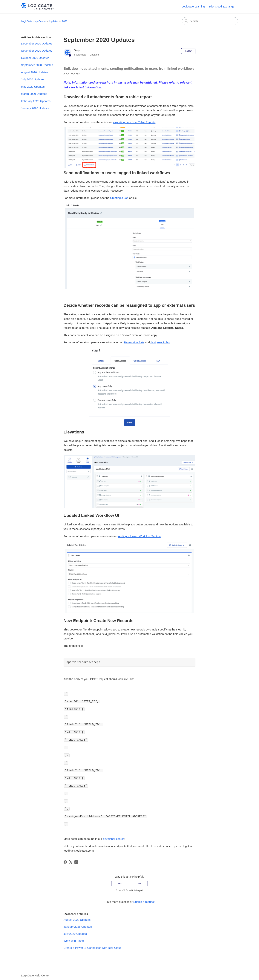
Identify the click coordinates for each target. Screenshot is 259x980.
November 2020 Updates (37, 51)
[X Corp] (71, 859)
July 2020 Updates (33, 79)
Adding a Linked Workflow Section (139, 536)
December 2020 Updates (37, 43)
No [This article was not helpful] (139, 880)
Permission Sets (134, 342)
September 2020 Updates (37, 65)
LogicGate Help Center (33, 21)
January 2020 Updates (35, 108)
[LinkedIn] (76, 859)
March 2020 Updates (34, 94)
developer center (114, 835)
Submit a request (144, 898)
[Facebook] (65, 859)
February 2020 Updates (36, 101)
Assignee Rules (160, 342)
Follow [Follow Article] (188, 51)
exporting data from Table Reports (134, 122)
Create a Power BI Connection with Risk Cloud (93, 944)
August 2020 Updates (35, 72)
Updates (54, 21)
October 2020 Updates (35, 58)
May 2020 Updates (33, 87)
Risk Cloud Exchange (222, 7)
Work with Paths (74, 937)
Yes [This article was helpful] (120, 880)
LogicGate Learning (193, 7)
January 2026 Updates (78, 923)
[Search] (210, 21)
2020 (65, 21)
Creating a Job (119, 198)
